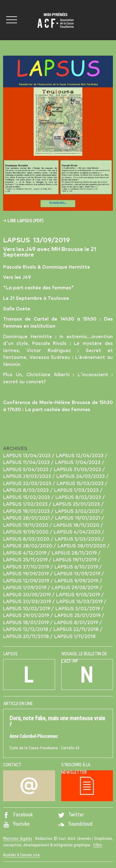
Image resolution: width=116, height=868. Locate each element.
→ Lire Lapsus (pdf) (23, 221)
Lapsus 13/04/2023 (28, 456)
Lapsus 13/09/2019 (78, 574)
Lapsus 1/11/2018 (75, 637)
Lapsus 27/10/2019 (27, 567)
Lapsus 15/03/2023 (81, 484)
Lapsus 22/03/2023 (28, 484)
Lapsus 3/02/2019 (78, 609)
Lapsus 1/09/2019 (25, 588)
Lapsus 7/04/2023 (78, 463)
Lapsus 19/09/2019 (27, 574)
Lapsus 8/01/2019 (77, 623)
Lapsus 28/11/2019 (75, 553)
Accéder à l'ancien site (21, 855)
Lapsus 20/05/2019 (28, 595)
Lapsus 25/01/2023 (77, 504)
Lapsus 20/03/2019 (28, 602)
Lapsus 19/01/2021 (78, 518)
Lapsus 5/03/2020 (78, 539)
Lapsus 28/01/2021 (27, 518)
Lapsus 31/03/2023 (78, 470)
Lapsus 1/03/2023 (77, 490)
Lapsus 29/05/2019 (76, 588)
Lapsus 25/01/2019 (78, 616)
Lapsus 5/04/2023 (26, 470)
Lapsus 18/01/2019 (27, 623)
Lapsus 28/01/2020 (82, 546)
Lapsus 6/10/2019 (77, 567)
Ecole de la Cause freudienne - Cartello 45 (58, 733)
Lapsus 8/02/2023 (79, 498)
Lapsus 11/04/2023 (27, 463)
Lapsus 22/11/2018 (77, 630)
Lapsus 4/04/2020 (78, 532)
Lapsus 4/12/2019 (25, 553)
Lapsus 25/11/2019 (26, 560)
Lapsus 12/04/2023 (80, 456)
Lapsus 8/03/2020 (27, 539)
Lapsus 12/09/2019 (27, 581)
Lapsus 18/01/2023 (27, 511)
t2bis (98, 845)
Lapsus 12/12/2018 (26, 630)
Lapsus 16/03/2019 (80, 602)
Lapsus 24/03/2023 (81, 477)
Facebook (18, 815)
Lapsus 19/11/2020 (26, 525)
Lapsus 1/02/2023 (26, 504)
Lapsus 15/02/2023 (27, 498)
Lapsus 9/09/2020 (26, 532)
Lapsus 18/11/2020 (77, 525)
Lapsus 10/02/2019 (27, 609)
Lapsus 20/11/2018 (27, 637)
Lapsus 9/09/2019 (77, 581)
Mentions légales (18, 839)
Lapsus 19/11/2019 (75, 560)
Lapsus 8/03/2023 (27, 490)
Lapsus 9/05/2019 (79, 595)
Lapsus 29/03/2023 (28, 477)
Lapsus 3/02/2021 (78, 511)
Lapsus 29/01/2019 (27, 616)
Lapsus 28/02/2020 (28, 546)
